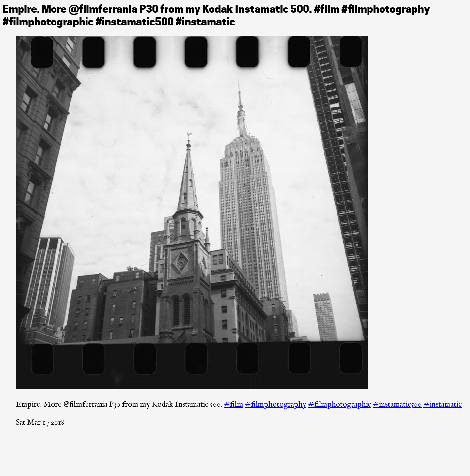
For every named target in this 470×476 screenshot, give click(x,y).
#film (234, 405)
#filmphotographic (340, 405)
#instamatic (442, 405)
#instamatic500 (397, 405)
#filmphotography (276, 405)
